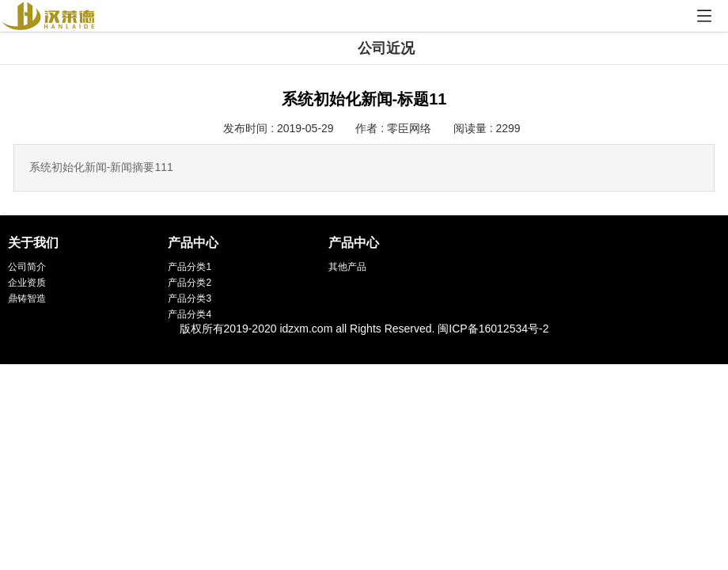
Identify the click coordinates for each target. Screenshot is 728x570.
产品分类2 (190, 283)
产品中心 (193, 243)
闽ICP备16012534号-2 (493, 329)
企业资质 (27, 283)
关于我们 (33, 243)
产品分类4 (190, 314)
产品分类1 (190, 267)
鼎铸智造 (27, 298)
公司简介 (27, 267)
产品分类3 (190, 298)
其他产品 (347, 267)
